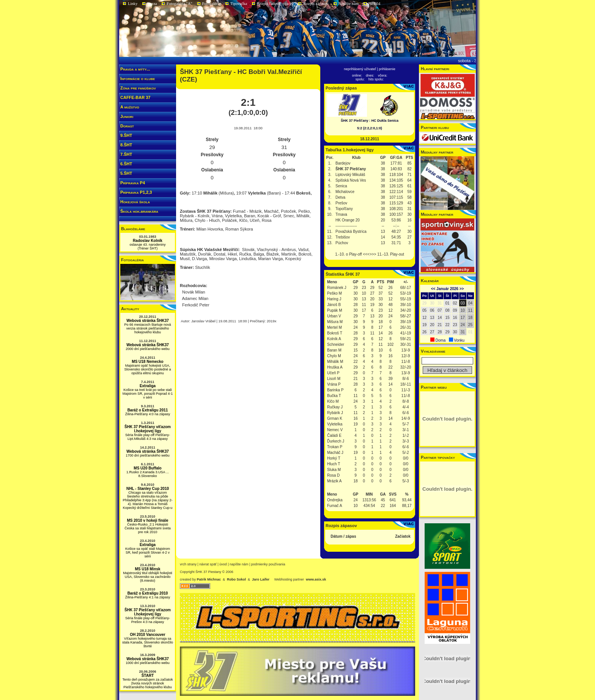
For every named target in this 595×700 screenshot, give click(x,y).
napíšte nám (239, 564)
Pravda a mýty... (135, 69)
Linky (133, 4)
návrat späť (208, 564)
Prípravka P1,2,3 (136, 192)
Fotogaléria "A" (179, 4)
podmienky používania (268, 564)
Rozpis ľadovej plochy (275, 4)
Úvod (223, 564)
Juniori (127, 116)
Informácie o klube (138, 78)
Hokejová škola (135, 202)
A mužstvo (130, 107)
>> (462, 289)
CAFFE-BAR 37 (135, 97)
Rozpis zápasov (316, 4)
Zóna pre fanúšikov (138, 88)
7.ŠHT (126, 154)
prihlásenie (387, 69)
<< (433, 289)
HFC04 (374, 4)
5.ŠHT (126, 173)
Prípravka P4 (133, 183)
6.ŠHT (126, 164)
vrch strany (188, 564)
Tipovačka (239, 4)
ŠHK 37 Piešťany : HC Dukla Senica (370, 121)
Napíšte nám (349, 4)
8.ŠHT (126, 145)
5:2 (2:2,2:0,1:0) (370, 128)
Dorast (127, 126)
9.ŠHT (126, 135)
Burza (152, 4)
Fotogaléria (212, 4)
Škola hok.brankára (139, 211)
